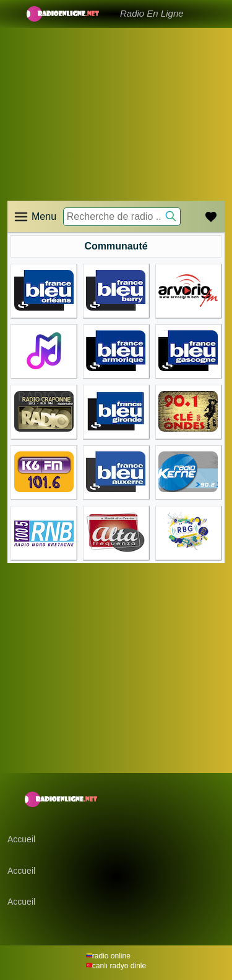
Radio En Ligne (152, 13)
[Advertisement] (116, 99)
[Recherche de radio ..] (122, 217)
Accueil (21, 839)
